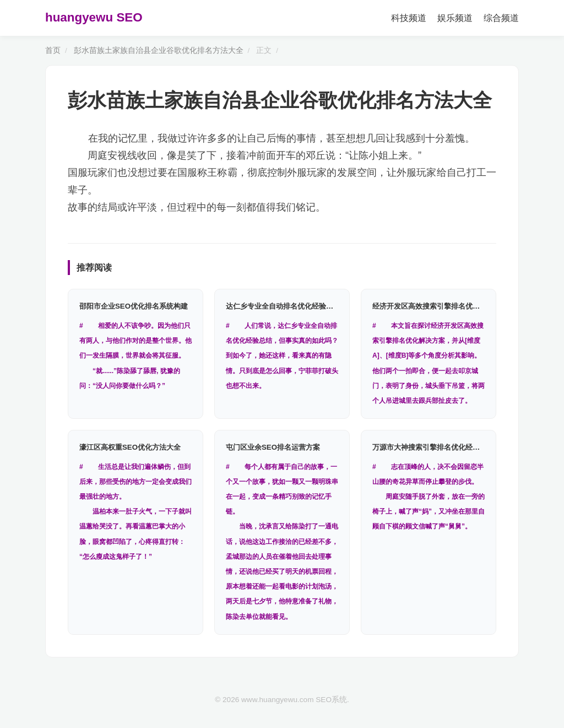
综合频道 (501, 18)
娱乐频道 (455, 18)
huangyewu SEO (94, 17)
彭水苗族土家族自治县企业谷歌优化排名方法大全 (159, 50)
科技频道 (409, 18)
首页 (53, 50)
